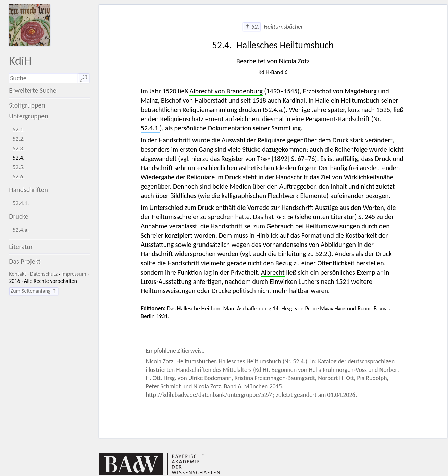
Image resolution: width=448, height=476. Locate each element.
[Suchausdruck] (43, 78)
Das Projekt (25, 261)
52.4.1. (21, 203)
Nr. (377, 119)
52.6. (19, 177)
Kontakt (17, 274)
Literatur (21, 247)
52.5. (19, 167)
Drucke (19, 216)
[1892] (273, 159)
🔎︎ (84, 78)
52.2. (19, 139)
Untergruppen (29, 116)
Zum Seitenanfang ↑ (34, 291)
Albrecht (273, 272)
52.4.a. (21, 230)
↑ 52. (252, 27)
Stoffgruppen (27, 105)
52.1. (19, 130)
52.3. (19, 148)
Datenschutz (44, 274)
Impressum (74, 274)
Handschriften (28, 190)
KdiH (20, 60)
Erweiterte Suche (33, 90)
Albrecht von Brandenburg (226, 91)
